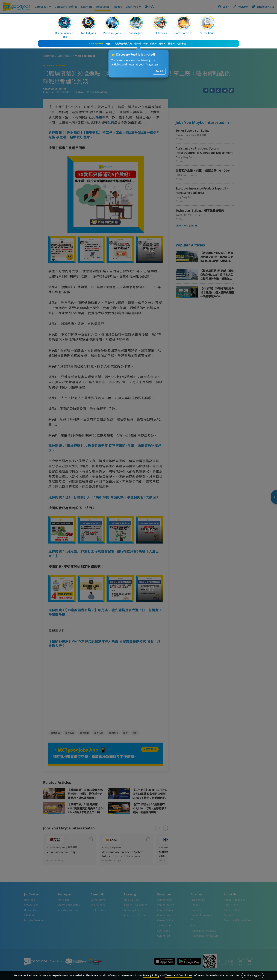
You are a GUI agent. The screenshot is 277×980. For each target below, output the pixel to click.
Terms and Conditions (179, 975)
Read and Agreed (253, 975)
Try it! (159, 71)
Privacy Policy (151, 975)
